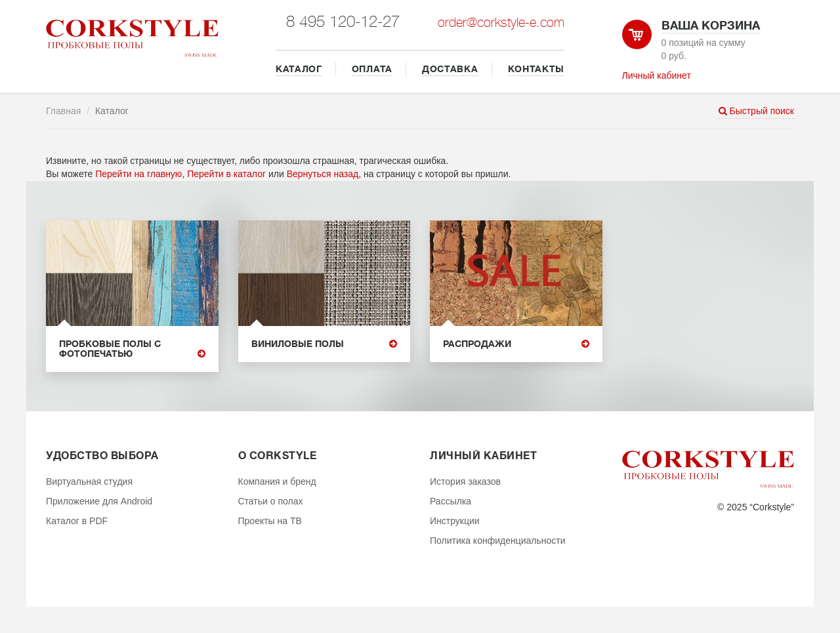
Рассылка (451, 501)
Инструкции (455, 521)
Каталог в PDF (77, 521)
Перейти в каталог (226, 174)
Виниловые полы (325, 344)
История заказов (465, 481)
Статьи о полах (271, 501)
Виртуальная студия (89, 481)
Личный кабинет (657, 75)
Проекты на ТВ (270, 521)
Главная (63, 111)
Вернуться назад (323, 174)
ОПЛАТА (372, 69)
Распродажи (516, 344)
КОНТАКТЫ (536, 69)
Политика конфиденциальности (498, 541)
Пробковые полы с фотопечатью (132, 349)
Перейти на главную (138, 174)
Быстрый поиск (756, 111)
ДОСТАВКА (450, 69)
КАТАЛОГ (299, 69)
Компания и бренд (277, 481)
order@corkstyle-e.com (501, 23)
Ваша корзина (711, 26)
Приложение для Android (99, 501)
